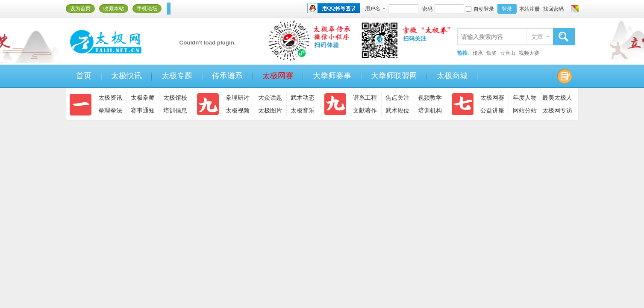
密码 (427, 9)
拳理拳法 (110, 110)
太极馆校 (175, 98)
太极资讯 (110, 98)
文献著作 (365, 110)
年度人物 (525, 98)
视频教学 (430, 98)
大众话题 (270, 98)
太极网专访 (557, 110)
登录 (507, 9)
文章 (537, 37)
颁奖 (491, 53)
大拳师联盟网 (394, 76)
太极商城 (452, 76)
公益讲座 (492, 110)
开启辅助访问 (567, 9)
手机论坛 (147, 9)
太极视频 (238, 110)
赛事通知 (143, 110)
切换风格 (574, 9)
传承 (478, 53)
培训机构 (430, 110)
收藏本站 (114, 9)
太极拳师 (143, 98)
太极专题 (177, 76)
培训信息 (175, 110)
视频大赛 (529, 53)
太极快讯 (126, 76)
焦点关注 (397, 98)
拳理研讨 (238, 98)
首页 (84, 76)
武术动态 (303, 98)
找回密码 (553, 9)
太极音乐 (303, 110)
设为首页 (80, 9)
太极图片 (270, 110)
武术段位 (397, 110)
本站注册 (529, 9)
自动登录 (480, 9)
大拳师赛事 (332, 76)
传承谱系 (227, 76)
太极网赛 (278, 76)
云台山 (508, 53)
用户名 (373, 9)
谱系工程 (365, 98)
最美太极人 (557, 98)
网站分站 (525, 110)
